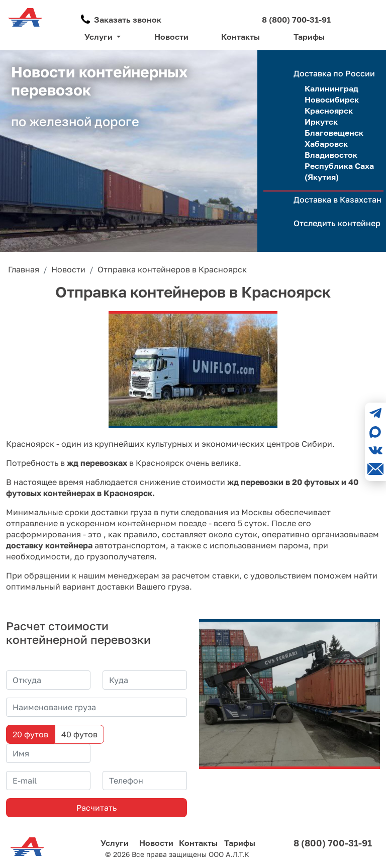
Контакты (240, 37)
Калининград (331, 88)
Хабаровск (326, 144)
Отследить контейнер (337, 223)
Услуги (115, 843)
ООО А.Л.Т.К (229, 854)
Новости (171, 37)
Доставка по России (334, 73)
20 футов (30, 734)
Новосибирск (332, 100)
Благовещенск (334, 133)
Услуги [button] (100, 37)
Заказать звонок (128, 20)
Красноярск (329, 111)
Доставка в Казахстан (337, 200)
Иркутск (321, 122)
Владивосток (331, 155)
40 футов (79, 734)
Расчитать (96, 808)
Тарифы (309, 37)
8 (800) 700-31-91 (296, 20)
